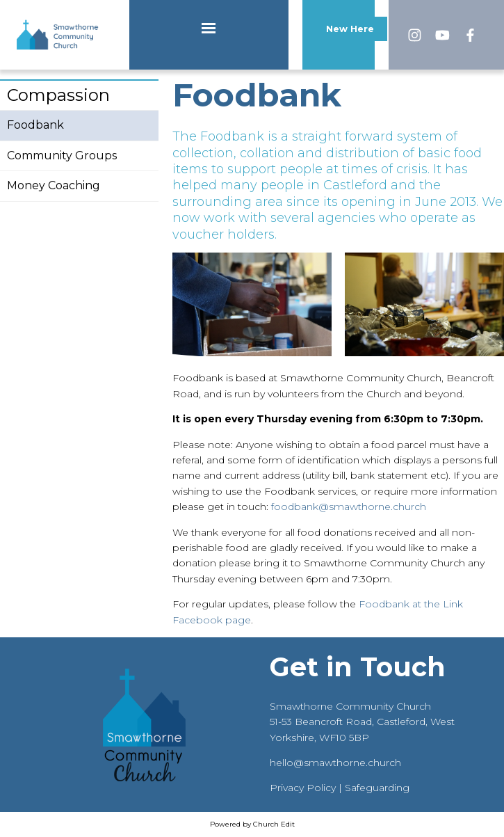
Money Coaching (54, 185)
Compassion (58, 95)
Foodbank (35, 125)
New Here (350, 29)
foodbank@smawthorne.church (349, 507)
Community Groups (62, 156)
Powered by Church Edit (252, 824)
